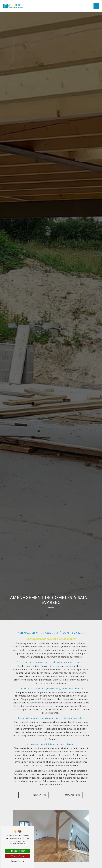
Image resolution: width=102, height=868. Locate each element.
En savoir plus (38, 787)
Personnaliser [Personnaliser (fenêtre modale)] (18, 861)
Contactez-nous (71, 787)
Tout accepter (18, 851)
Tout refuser (18, 856)
